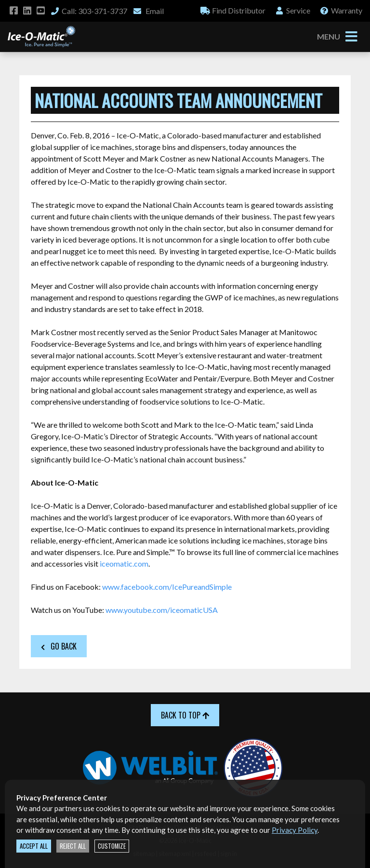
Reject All (73, 846)
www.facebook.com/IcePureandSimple (167, 587)
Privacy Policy (295, 830)
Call (89, 11)
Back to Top (185, 715)
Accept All (34, 846)
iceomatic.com (124, 563)
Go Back (59, 646)
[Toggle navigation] (351, 37)
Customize (112, 846)
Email (148, 11)
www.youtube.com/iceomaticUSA (162, 610)
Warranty (341, 10)
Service (292, 10)
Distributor (233, 10)
